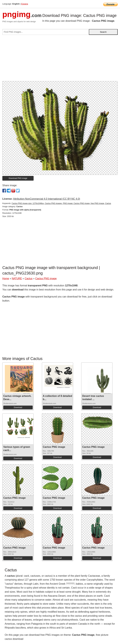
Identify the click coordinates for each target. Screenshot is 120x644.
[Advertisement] (60, 59)
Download (18, 407)
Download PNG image (18, 178)
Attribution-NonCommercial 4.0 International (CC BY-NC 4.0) (46, 199)
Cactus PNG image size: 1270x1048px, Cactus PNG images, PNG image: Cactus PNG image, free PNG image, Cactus (61, 203)
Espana (25, 4)
